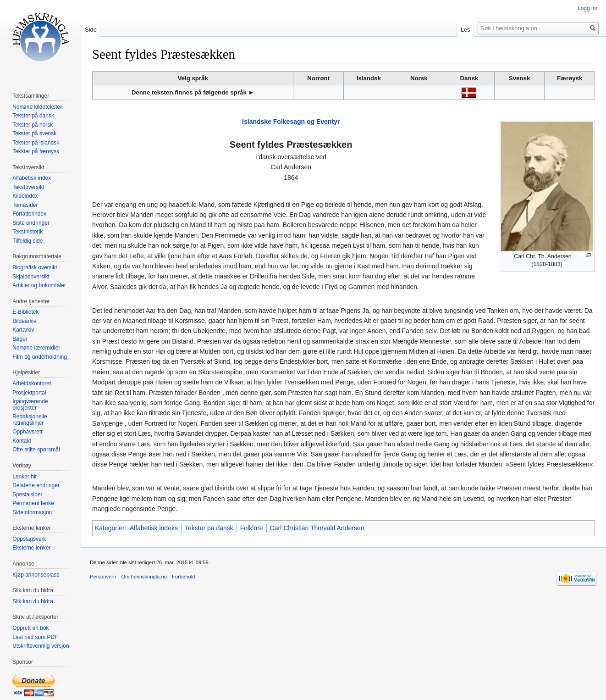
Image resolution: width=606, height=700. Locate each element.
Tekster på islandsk (36, 143)
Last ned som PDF (35, 637)
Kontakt (22, 441)
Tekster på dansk (209, 528)
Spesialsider (27, 494)
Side (91, 30)
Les (466, 30)
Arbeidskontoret (32, 383)
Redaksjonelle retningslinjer (30, 420)
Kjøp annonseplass (36, 575)
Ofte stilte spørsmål (36, 450)
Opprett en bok (30, 628)
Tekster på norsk (33, 125)
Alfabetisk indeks (154, 528)
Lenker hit (25, 477)
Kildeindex (25, 196)
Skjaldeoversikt (31, 277)
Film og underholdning (40, 357)
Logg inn (588, 8)
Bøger (20, 339)
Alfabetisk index (32, 178)
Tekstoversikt (28, 187)
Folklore (252, 528)
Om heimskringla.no (144, 577)
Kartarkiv (23, 330)
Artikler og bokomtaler (39, 285)
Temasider (25, 205)
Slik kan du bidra (33, 601)
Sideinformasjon (32, 512)
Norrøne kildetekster (37, 107)
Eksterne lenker (31, 548)
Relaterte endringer (36, 485)
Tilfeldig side (28, 241)
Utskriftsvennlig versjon (41, 646)
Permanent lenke (33, 503)
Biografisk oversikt (35, 267)
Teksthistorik (28, 232)
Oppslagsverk (29, 539)
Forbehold (183, 577)
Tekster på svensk (34, 133)
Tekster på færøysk (36, 151)
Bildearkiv (24, 321)
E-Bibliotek (25, 312)
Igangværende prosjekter (30, 405)
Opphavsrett (27, 432)
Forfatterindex (29, 214)
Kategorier (110, 528)
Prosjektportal (29, 393)
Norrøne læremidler (36, 348)
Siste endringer (31, 223)
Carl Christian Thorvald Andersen (317, 528)
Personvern (103, 577)
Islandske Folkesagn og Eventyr (291, 122)
